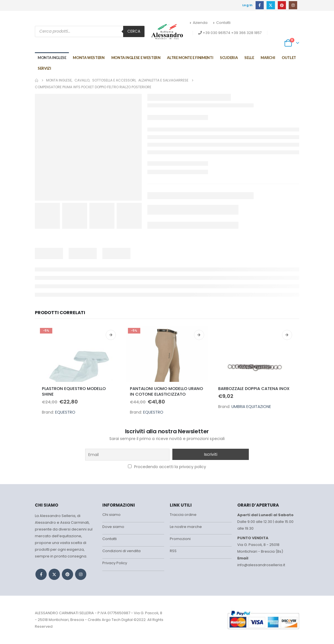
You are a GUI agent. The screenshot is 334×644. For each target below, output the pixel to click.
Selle (249, 58)
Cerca (134, 31)
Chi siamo (111, 515)
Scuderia (229, 58)
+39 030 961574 (216, 33)
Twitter (54, 574)
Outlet (289, 58)
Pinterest (67, 574)
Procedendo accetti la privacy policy (167, 467)
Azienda (199, 23)
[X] (271, 5)
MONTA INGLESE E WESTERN (136, 58)
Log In (248, 5)
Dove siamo (113, 528)
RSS (173, 553)
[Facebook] (260, 5)
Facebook (41, 574)
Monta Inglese (52, 58)
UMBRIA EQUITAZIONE (251, 407)
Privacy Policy (115, 565)
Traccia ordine (183, 515)
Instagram (81, 574)
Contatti (222, 23)
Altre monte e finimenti (190, 58)
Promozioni (180, 540)
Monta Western (89, 58)
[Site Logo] (167, 31)
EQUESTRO (65, 412)
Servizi (44, 68)
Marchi (268, 58)
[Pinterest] (282, 5)
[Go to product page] (79, 354)
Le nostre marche (186, 528)
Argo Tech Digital (117, 620)
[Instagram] (293, 5)
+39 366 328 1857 (246, 33)
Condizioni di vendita (121, 553)
